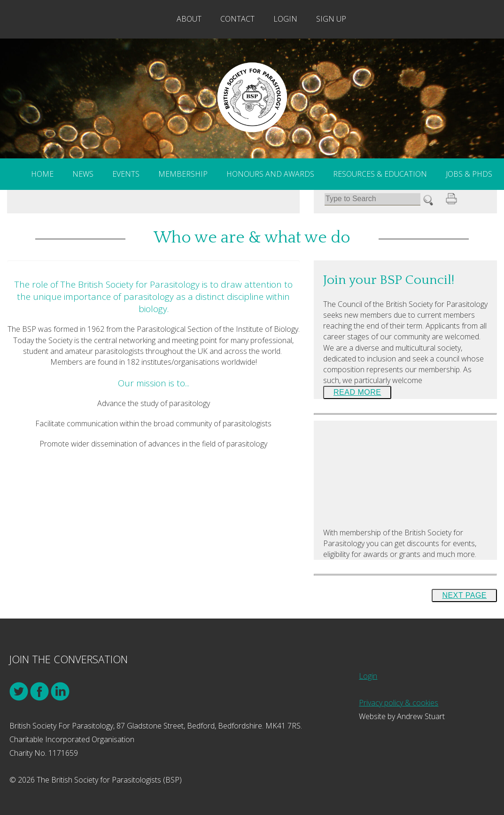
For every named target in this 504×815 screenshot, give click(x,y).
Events (126, 174)
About (189, 19)
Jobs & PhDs (469, 174)
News (83, 174)
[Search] (372, 199)
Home (42, 174)
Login (285, 19)
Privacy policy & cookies (399, 703)
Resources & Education (380, 174)
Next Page (464, 595)
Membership (183, 174)
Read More (357, 392)
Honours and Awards (270, 174)
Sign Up (331, 19)
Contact (237, 19)
